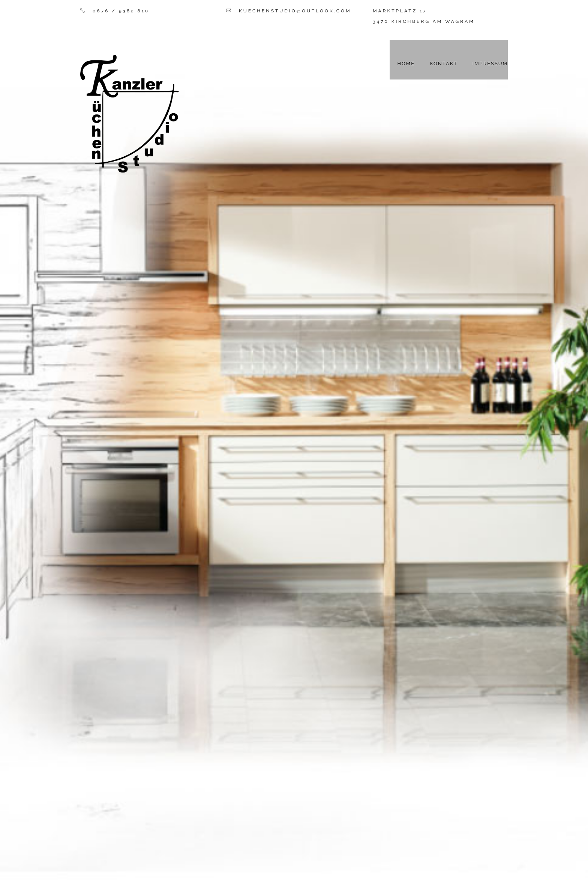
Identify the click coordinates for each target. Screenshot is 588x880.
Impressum (490, 64)
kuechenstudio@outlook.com (295, 11)
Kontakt (444, 64)
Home (406, 64)
